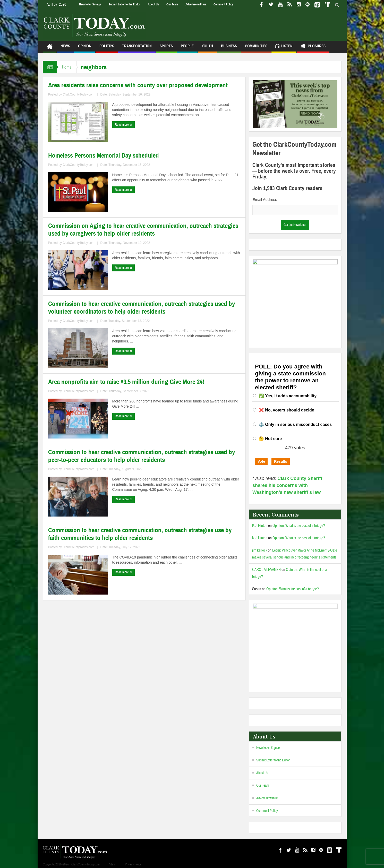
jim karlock (260, 550)
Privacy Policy (133, 864)
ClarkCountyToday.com (78, 94)
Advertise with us (196, 4)
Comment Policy (223, 4)
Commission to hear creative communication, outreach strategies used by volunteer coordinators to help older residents (142, 308)
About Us (153, 4)
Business (229, 48)
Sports (166, 48)
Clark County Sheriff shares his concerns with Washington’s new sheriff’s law (287, 485)
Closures (313, 47)
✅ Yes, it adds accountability (288, 396)
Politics (107, 48)
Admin (113, 864)
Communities (256, 48)
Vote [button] (261, 461)
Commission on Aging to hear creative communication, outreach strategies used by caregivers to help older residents (143, 230)
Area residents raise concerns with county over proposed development (138, 85)
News (65, 48)
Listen (284, 47)
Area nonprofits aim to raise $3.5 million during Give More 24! (126, 382)
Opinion (85, 48)
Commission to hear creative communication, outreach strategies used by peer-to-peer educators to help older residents (142, 456)
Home (67, 67)
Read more (124, 125)
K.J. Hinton (260, 526)
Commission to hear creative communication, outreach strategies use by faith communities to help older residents (140, 534)
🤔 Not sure (270, 439)
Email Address (265, 199)
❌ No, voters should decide (287, 410)
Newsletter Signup (90, 4)
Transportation (137, 48)
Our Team (172, 4)
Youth (207, 48)
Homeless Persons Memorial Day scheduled (104, 156)
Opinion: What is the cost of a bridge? (299, 526)
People (187, 48)
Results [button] (281, 461)
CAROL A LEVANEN (266, 570)
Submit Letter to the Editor (124, 4)
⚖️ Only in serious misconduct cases (295, 424)
